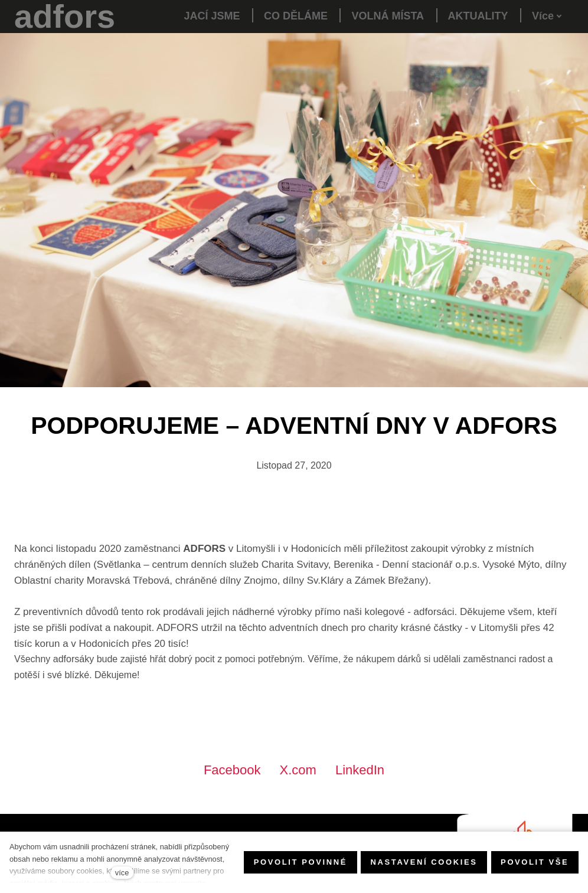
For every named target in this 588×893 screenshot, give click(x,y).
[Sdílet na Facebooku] (232, 770)
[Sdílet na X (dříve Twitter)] (298, 770)
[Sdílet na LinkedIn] (360, 770)
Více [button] (547, 16)
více (122, 873)
